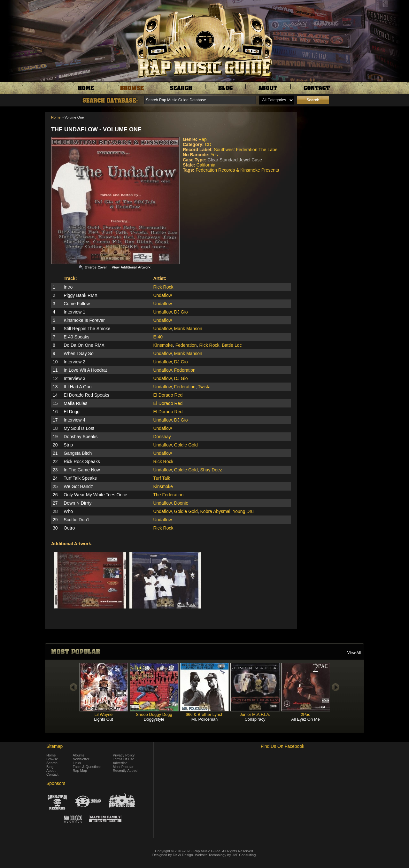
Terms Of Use (123, 759)
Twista (204, 387)
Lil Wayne (104, 714)
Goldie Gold (186, 445)
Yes (214, 155)
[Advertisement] (332, 144)
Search (52, 763)
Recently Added (125, 771)
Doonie (181, 503)
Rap (203, 139)
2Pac (305, 714)
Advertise (120, 763)
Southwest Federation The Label (246, 150)
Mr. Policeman (204, 719)
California (206, 165)
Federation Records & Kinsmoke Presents (237, 170)
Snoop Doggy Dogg (154, 714)
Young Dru (243, 511)
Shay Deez (211, 470)
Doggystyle (154, 719)
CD (208, 144)
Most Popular (123, 767)
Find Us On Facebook (282, 746)
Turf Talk (162, 478)
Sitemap (54, 746)
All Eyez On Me (305, 719)
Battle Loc (232, 345)
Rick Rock (163, 287)
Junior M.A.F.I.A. (255, 714)
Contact (52, 774)
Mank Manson (188, 329)
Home (56, 117)
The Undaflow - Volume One (96, 129)
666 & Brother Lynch (204, 714)
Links (77, 763)
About (51, 771)
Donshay (162, 437)
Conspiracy (255, 719)
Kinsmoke (163, 345)
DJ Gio (181, 312)
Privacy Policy (124, 755)
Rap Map (80, 771)
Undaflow (162, 295)
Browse (52, 759)
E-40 (158, 337)
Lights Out (103, 719)
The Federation (168, 495)
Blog (50, 767)
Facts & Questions (87, 767)
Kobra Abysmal (215, 511)
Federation (186, 345)
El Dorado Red (168, 395)
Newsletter (81, 759)
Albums (79, 755)
